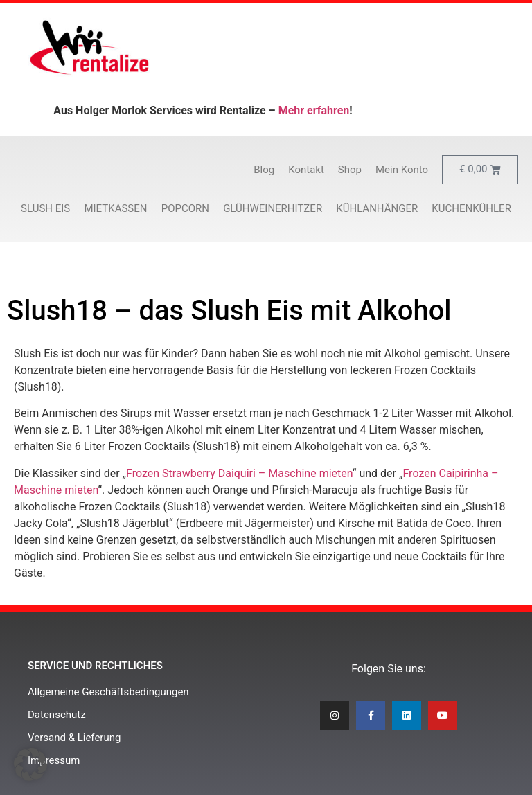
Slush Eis (45, 208)
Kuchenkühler (471, 208)
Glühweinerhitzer (273, 208)
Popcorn (185, 208)
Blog (264, 170)
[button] (30, 765)
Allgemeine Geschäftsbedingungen (108, 692)
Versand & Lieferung (74, 738)
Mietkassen (115, 208)
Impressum (54, 760)
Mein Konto (402, 170)
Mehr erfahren (314, 110)
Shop (350, 170)
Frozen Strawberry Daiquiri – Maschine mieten (239, 473)
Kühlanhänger (377, 208)
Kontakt (306, 170)
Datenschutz (57, 715)
